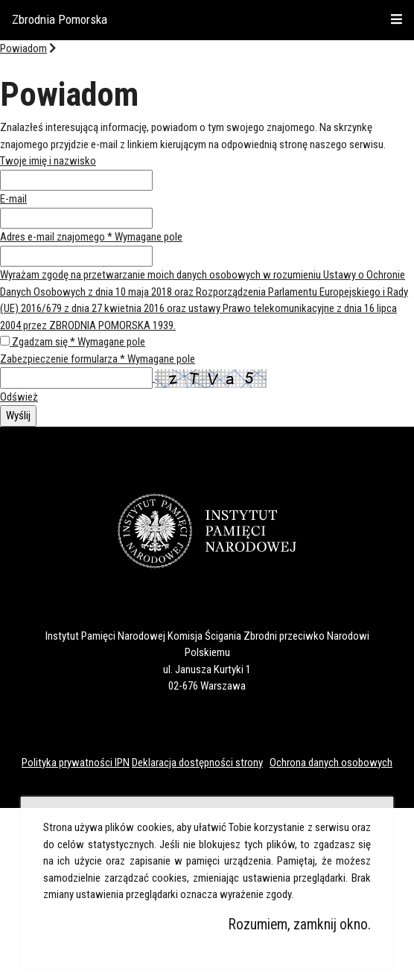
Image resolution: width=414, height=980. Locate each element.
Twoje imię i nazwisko (48, 161)
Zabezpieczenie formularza (98, 359)
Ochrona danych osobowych (331, 763)
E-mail (13, 199)
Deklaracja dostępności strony (197, 763)
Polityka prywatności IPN (76, 763)
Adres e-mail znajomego (91, 237)
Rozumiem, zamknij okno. (300, 925)
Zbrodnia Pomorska (60, 19)
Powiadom (23, 48)
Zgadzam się (79, 342)
